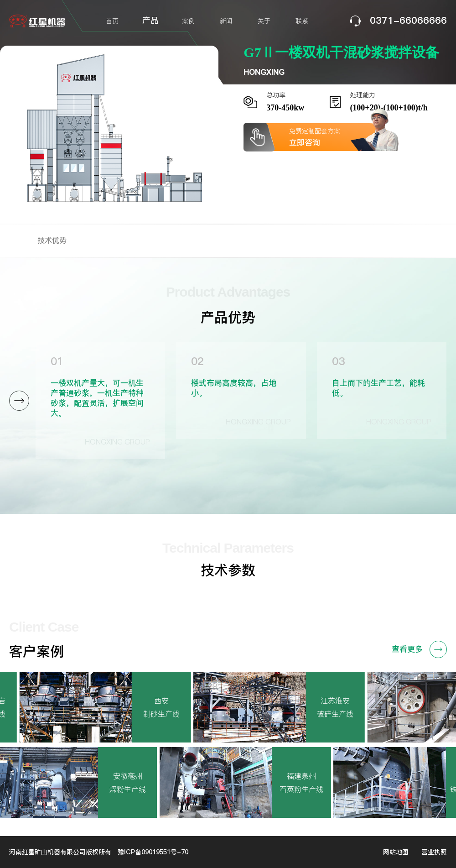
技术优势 (52, 240)
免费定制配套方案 (342, 137)
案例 (188, 21)
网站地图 (396, 852)
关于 (264, 21)
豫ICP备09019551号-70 (153, 852)
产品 (150, 20)
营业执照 (434, 852)
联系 (302, 21)
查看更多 (419, 649)
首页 (112, 21)
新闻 (226, 21)
